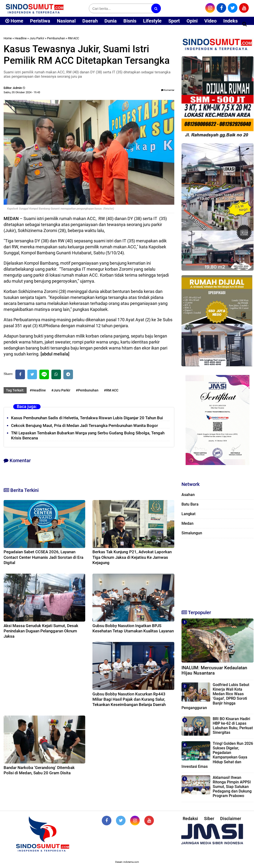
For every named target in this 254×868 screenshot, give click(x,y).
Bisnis (130, 21)
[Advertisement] (218, 572)
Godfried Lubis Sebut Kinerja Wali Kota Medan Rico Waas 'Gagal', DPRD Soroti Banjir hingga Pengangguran (215, 696)
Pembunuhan (56, 38)
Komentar (168, 90)
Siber (209, 818)
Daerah (90, 21)
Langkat (188, 514)
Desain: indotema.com (127, 862)
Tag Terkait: (15, 390)
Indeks (230, 21)
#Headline (38, 390)
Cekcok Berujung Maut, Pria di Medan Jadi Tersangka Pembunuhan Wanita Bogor (85, 425)
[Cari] (245, 24)
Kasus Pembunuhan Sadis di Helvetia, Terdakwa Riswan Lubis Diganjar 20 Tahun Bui (87, 418)
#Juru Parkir (61, 390)
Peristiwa (40, 21)
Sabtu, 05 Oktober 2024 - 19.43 (22, 92)
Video (210, 21)
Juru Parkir (37, 38)
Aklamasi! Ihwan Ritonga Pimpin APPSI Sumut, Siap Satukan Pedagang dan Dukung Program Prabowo (232, 787)
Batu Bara (190, 504)
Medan (187, 523)
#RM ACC (111, 390)
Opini (192, 21)
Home (14, 21)
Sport (174, 21)
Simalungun (192, 533)
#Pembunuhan (87, 390)
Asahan (188, 495)
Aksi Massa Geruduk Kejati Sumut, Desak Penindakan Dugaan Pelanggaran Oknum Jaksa (41, 631)
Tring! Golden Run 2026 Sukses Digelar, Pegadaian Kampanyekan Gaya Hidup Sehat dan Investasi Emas (217, 755)
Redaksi (190, 818)
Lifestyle (152, 21)
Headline (21, 38)
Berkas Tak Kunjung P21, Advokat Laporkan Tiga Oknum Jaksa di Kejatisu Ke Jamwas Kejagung (132, 557)
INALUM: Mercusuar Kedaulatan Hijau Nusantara (214, 670)
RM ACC (73, 38)
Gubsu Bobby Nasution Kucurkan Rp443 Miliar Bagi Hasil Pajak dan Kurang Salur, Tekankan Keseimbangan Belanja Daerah (129, 699)
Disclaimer (231, 818)
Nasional (66, 21)
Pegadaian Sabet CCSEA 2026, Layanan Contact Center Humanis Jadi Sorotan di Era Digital (43, 557)
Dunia (111, 21)
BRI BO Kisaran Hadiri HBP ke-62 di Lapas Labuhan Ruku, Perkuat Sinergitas (233, 726)
